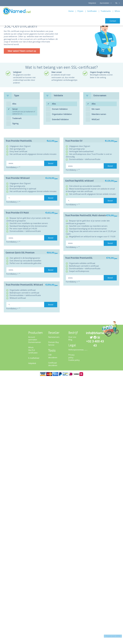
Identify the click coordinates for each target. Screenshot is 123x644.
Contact (113, 21)
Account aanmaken (33, 338)
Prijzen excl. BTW (111, 636)
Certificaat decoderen (53, 364)
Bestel (51, 163)
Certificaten (92, 11)
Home (71, 11)
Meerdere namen (99, 114)
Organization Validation (62, 114)
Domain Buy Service (54, 343)
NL (118, 3)
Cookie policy (74, 360)
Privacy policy (71, 356)
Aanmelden (106, 3)
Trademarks (106, 11)
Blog (70, 340)
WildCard (95, 119)
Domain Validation (60, 109)
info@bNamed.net (98, 333)
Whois (117, 11)
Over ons (72, 337)
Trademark (17, 118)
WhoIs (31, 347)
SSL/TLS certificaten (33, 351)
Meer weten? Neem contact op (22, 51)
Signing (15, 123)
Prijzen (80, 11)
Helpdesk (92, 3)
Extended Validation (60, 119)
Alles (14, 104)
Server (25, 112)
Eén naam (96, 109)
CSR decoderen (53, 356)
